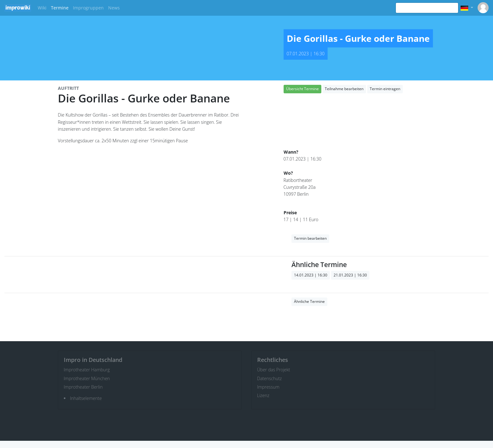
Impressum (268, 387)
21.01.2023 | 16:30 (350, 275)
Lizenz (263, 395)
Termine (60, 8)
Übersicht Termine (302, 89)
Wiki (42, 8)
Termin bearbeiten (310, 238)
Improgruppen (88, 8)
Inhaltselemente (86, 398)
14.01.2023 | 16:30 (311, 275)
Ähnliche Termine (309, 301)
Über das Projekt (274, 370)
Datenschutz (270, 378)
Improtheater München (87, 378)
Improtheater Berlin (83, 387)
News (114, 8)
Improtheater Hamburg (87, 370)
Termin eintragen (385, 89)
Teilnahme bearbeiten (344, 89)
